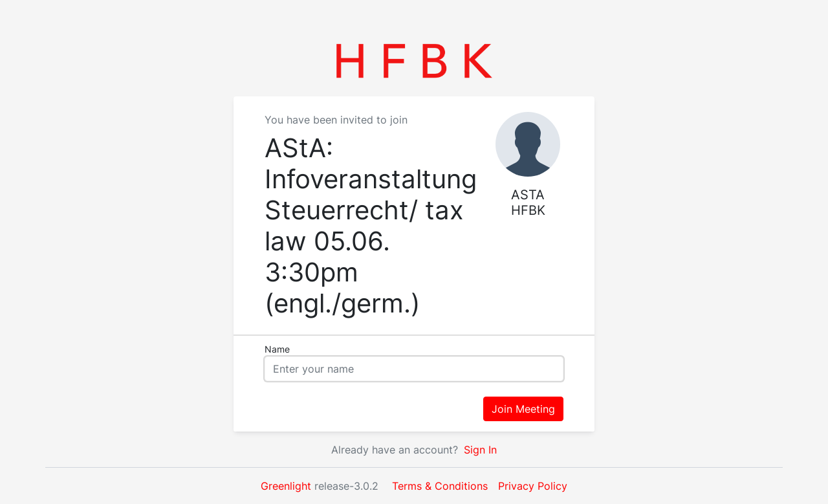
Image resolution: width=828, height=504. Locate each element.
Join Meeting (523, 409)
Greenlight (286, 486)
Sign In (479, 450)
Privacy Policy (533, 486)
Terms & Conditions (440, 486)
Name (277, 349)
